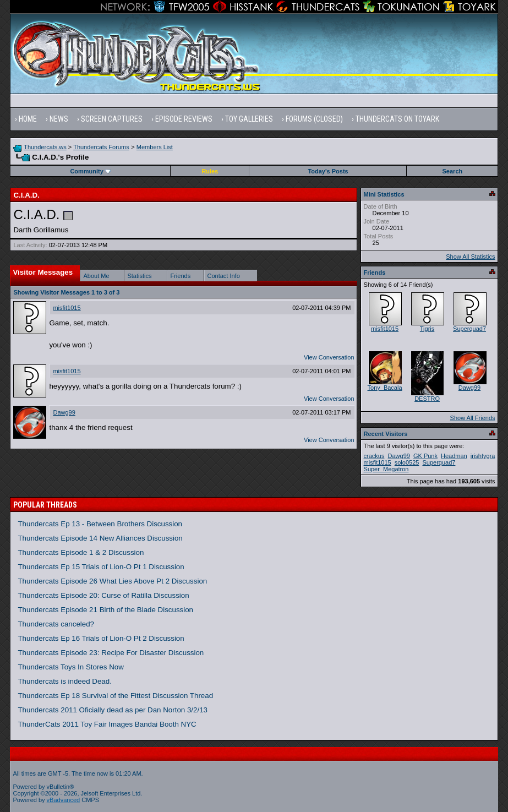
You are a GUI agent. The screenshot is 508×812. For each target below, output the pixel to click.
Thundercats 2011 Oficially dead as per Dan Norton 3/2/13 (113, 710)
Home (28, 119)
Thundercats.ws (45, 147)
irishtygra (483, 456)
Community (91, 171)
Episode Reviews (184, 119)
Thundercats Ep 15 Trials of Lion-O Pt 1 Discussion (101, 567)
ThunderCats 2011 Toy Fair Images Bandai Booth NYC (107, 724)
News (59, 119)
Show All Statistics (470, 257)
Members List (155, 147)
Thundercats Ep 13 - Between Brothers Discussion (100, 524)
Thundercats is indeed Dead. (64, 681)
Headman (454, 456)
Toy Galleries (249, 119)
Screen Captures (112, 119)
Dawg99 (64, 412)
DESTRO (427, 399)
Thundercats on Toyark (397, 119)
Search (453, 171)
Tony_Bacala (385, 388)
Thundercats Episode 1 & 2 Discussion (81, 552)
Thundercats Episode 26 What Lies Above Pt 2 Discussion (112, 581)
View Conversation (329, 357)
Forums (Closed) (314, 119)
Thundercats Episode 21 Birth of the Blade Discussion (105, 610)
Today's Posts (328, 171)
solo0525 (407, 462)
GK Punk (425, 456)
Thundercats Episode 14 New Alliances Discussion (100, 538)
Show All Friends (473, 418)
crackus (374, 456)
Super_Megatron (386, 469)
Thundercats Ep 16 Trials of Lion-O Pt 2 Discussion (101, 638)
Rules (210, 171)
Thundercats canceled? (56, 624)
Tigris (427, 329)
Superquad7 (469, 329)
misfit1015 (67, 308)
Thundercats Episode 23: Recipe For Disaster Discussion (111, 653)
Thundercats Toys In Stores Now (70, 667)
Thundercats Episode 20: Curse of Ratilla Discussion (103, 595)
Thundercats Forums (101, 147)
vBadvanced (64, 800)
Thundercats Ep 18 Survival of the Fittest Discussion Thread (115, 696)
